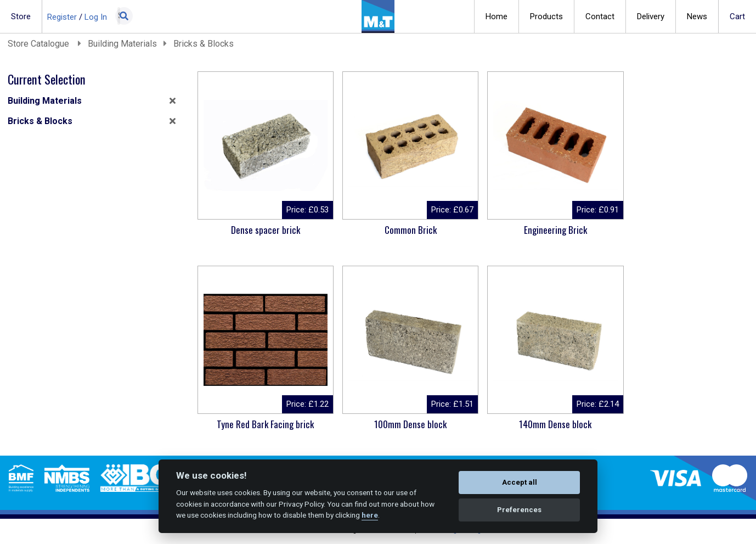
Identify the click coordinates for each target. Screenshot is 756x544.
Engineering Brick (540, 230)
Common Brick (401, 230)
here (370, 515)
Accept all (520, 482)
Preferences (519, 510)
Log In (96, 17)
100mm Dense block (262, 424)
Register (62, 17)
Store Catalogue (40, 44)
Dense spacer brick (262, 230)
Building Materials (122, 44)
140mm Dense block (401, 424)
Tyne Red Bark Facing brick (679, 230)
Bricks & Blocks (204, 44)
